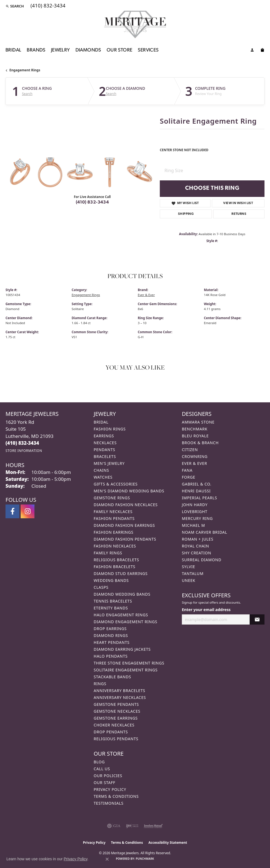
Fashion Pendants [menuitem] (114, 518)
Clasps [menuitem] (101, 587)
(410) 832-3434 (92, 202)
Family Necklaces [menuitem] (113, 512)
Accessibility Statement (168, 843)
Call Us (102, 769)
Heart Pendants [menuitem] (112, 642)
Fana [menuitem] (187, 470)
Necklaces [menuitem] (105, 443)
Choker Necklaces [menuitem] (114, 725)
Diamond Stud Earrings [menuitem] (121, 573)
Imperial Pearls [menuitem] (199, 498)
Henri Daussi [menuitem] (196, 491)
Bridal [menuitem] (101, 422)
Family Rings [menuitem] (108, 553)
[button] (15, 6)
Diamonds (88, 50)
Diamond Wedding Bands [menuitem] (122, 594)
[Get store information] (24, 451)
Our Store (120, 50)
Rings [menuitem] (100, 684)
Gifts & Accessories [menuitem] (116, 484)
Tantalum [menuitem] (193, 573)
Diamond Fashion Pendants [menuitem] (125, 539)
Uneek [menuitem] (189, 580)
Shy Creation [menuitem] (197, 553)
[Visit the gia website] (114, 826)
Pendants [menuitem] (104, 450)
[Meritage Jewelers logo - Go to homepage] (135, 25)
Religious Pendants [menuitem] (116, 739)
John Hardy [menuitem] (195, 505)
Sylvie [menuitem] (188, 567)
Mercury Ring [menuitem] (197, 518)
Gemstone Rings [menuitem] (112, 498)
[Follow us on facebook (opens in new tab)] (12, 511)
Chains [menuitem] (101, 470)
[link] (48, 6)
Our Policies (108, 776)
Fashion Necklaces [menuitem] (115, 546)
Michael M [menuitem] (193, 525)
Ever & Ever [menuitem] (195, 463)
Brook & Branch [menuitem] (200, 443)
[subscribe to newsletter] (257, 619)
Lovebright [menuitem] (195, 512)
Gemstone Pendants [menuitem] (116, 704)
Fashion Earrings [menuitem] (114, 532)
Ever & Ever (146, 295)
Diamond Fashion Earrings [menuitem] (124, 525)
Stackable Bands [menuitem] (112, 677)
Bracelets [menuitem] (105, 456)
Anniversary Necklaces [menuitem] (120, 697)
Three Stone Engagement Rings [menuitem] (129, 663)
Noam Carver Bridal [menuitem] (205, 532)
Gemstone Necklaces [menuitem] (117, 711)
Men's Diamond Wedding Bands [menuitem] (129, 491)
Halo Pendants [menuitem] (111, 656)
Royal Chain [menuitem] (195, 546)
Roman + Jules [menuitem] (198, 539)
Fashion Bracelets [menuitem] (114, 567)
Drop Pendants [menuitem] (111, 732)
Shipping (186, 214)
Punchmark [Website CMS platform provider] (145, 859)
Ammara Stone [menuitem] (198, 422)
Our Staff (105, 782)
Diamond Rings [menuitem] (111, 635)
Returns (239, 214)
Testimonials (109, 803)
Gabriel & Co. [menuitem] (197, 484)
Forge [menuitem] (189, 477)
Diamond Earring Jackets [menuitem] (122, 649)
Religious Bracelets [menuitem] (116, 560)
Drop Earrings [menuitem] (110, 629)
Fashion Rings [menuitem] (110, 429)
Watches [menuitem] (103, 477)
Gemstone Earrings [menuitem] (116, 718)
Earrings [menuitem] (104, 436)
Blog (99, 762)
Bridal (13, 50)
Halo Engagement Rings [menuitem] (121, 615)
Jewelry (60, 50)
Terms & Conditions (116, 796)
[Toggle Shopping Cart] (262, 51)
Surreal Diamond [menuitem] (202, 560)
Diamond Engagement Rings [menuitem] (125, 622)
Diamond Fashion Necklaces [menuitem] (126, 505)
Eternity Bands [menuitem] (111, 608)
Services (148, 50)
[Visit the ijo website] (132, 826)
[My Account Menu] (252, 51)
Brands (36, 50)
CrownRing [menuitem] (195, 456)
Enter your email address (206, 610)
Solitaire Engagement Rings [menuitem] (126, 670)
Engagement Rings (25, 70)
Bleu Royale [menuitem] (195, 436)
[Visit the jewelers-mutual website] (153, 826)
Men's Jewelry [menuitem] (109, 463)
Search (27, 94)
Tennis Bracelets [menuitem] (113, 601)
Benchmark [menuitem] (195, 429)
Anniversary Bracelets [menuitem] (119, 691)
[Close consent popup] (107, 859)
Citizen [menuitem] (190, 450)
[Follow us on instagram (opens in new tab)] (28, 511)
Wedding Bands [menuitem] (111, 580)
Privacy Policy (110, 789)
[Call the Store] (22, 443)
